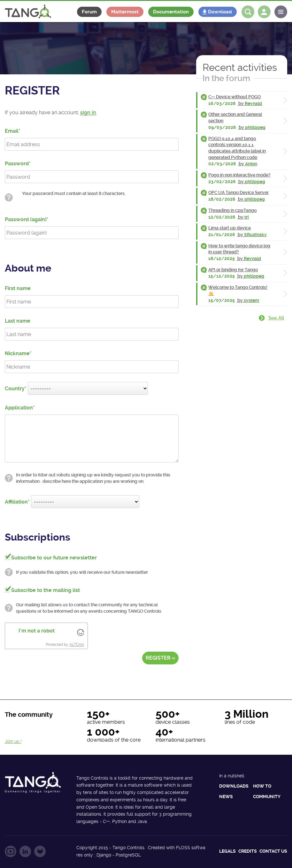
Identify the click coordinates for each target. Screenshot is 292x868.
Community (267, 797)
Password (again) (26, 219)
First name (18, 288)
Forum (89, 12)
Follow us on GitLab (40, 851)
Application (19, 408)
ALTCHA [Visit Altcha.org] (77, 645)
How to (262, 786)
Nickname (17, 353)
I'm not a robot (37, 631)
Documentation (171, 12)
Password (17, 164)
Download (220, 12)
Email (12, 131)
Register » (160, 658)
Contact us (273, 851)
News (226, 797)
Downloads (234, 786)
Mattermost (125, 12)
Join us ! (13, 741)
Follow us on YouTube (11, 851)
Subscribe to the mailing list (46, 590)
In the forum (226, 78)
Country (15, 389)
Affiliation (16, 502)
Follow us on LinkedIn (25, 851)
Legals (227, 851)
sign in (88, 112)
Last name (18, 321)
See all (276, 318)
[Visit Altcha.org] (81, 632)
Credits (248, 851)
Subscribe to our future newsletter (54, 558)
